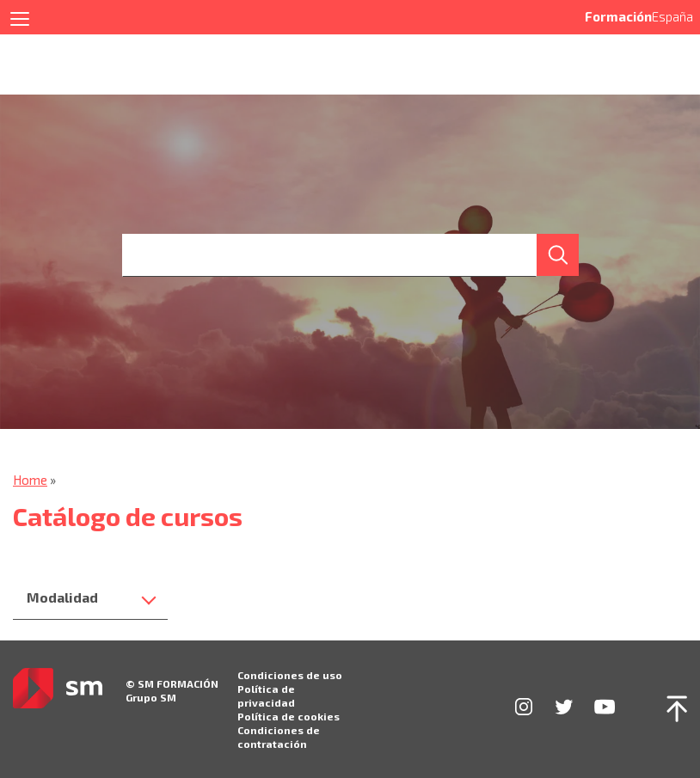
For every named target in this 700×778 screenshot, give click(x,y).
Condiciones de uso (290, 675)
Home (30, 480)
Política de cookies (289, 716)
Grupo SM (151, 697)
